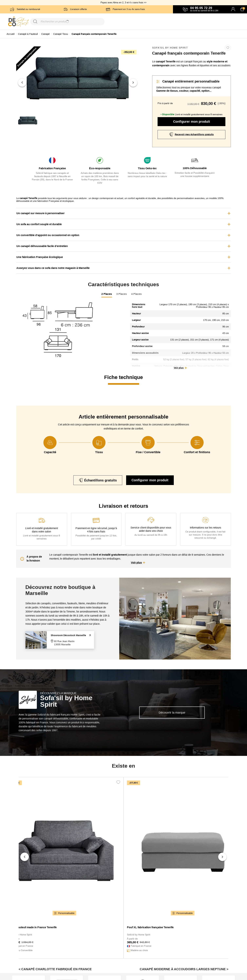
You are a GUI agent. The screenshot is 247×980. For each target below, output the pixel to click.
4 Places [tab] (136, 294)
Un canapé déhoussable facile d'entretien (42, 246)
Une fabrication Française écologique (40, 257)
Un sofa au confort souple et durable (39, 224)
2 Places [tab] (107, 294)
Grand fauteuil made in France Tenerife (33, 927)
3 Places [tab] (122, 294)
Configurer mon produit (192, 122)
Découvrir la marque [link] (172, 713)
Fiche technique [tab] (123, 377)
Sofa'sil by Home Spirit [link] (170, 48)
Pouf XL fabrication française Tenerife (150, 927)
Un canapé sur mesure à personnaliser (40, 213)
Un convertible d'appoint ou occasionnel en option (48, 235)
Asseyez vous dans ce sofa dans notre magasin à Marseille (53, 268)
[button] (180, 368)
